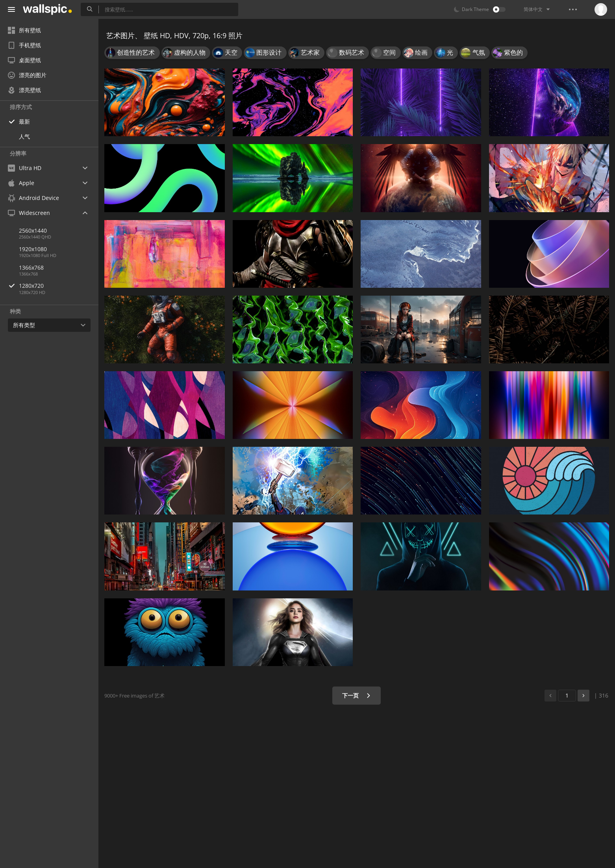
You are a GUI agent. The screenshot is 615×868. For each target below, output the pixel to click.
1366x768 (31, 267)
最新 (24, 121)
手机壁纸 (24, 45)
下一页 (357, 695)
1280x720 (59, 286)
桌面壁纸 (24, 60)
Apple (21, 183)
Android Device (33, 198)
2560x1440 (33, 230)
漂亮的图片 (27, 75)
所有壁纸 (24, 30)
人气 (24, 136)
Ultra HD (25, 168)
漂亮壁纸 (24, 90)
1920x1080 (33, 249)
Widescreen (29, 213)
